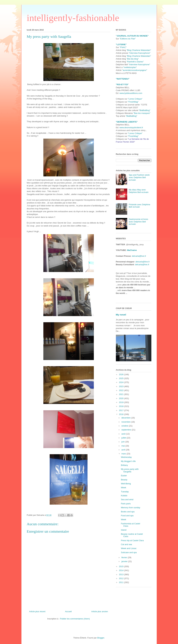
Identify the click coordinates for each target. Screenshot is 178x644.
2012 (122, 578)
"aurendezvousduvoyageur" (135, 70)
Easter (124, 476)
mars (124, 454)
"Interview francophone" (140, 53)
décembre (126, 418)
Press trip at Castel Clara (132, 540)
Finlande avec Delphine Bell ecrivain (140, 206)
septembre (127, 430)
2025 (122, 378)
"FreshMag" (133, 102)
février (125, 557)
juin (123, 442)
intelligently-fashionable (73, 18)
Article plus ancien (100, 611)
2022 (122, 390)
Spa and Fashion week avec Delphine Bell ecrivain (139, 177)
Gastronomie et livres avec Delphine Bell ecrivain (139, 222)
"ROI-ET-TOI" (122, 84)
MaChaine (132, 250)
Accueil (68, 611)
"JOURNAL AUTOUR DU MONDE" (132, 36)
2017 (122, 410)
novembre (126, 422)
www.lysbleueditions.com (131, 93)
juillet (124, 438)
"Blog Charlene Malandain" (139, 50)
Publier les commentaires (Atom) (75, 619)
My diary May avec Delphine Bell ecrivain (139, 191)
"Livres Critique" (135, 99)
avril (124, 450)
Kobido (124, 496)
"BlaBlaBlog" (144, 110)
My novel (121, 315)
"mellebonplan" (130, 67)
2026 (122, 374)
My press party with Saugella (130, 470)
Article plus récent (37, 611)
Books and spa (128, 512)
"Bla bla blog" (133, 59)
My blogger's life (128, 461)
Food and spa (127, 516)
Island (124, 530)
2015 (122, 566)
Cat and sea (126, 544)
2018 (122, 406)
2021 (122, 394)
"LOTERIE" (121, 44)
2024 (122, 382)
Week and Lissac (129, 548)
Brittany (124, 465)
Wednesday (126, 457)
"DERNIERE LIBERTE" (127, 122)
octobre (125, 426)
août (124, 434)
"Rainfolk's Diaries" (135, 62)
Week (124, 488)
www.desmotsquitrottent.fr (131, 127)
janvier (125, 561)
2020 (122, 398)
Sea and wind (127, 499)
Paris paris (126, 504)
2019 (122, 402)
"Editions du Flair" (128, 39)
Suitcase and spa (129, 552)
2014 (122, 570)
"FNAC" (123, 47)
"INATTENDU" (123, 79)
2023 (122, 386)
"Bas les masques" (142, 113)
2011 (122, 582)
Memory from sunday (131, 508)
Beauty (124, 480)
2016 (122, 414)
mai (123, 446)
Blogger (101, 638)
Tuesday (125, 492)
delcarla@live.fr (139, 256)
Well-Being (126, 484)
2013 (122, 574)
